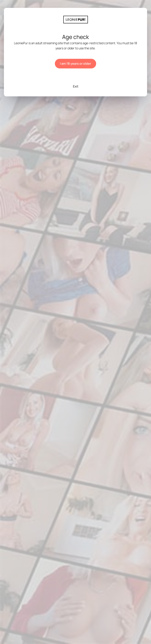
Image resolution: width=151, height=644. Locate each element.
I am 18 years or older (75, 64)
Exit (76, 86)
